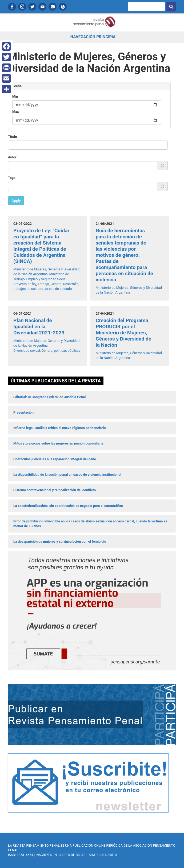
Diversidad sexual (27, 351)
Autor (12, 157)
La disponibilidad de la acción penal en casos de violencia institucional (67, 475)
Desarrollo (71, 284)
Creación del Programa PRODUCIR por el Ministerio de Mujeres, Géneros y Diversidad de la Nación (123, 333)
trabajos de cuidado (28, 289)
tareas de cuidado (58, 289)
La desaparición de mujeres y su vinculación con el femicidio (60, 541)
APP (63, 7)
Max (16, 112)
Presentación (23, 412)
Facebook (12, 7)
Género (56, 284)
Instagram (22, 7)
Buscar (171, 7)
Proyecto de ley (25, 284)
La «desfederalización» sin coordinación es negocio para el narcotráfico (68, 506)
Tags (12, 178)
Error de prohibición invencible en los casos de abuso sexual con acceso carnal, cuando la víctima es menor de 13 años (90, 524)
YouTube (42, 7)
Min (15, 96)
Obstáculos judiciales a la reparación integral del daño (55, 459)
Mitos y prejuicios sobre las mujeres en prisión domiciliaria (58, 443)
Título (13, 137)
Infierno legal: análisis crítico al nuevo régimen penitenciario (60, 428)
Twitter (32, 7)
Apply (16, 201)
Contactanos (53, 7)
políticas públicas (67, 351)
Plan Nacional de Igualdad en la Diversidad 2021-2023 (39, 327)
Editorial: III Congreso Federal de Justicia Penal (49, 397)
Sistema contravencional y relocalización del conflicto (55, 490)
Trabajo (43, 284)
